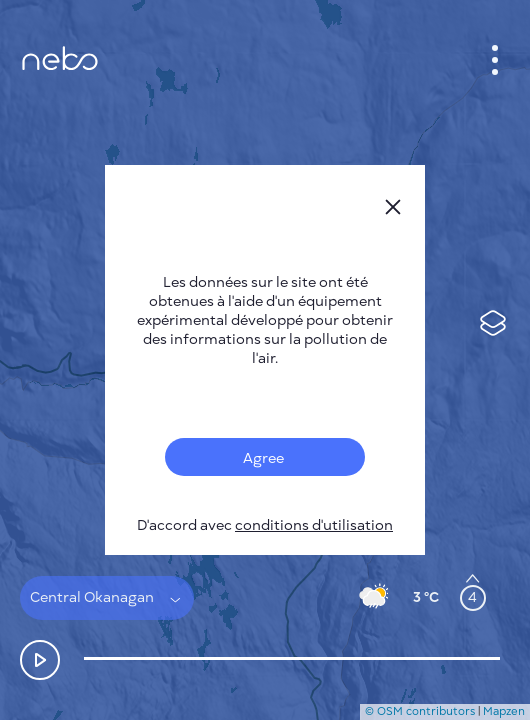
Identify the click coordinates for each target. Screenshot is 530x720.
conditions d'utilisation (314, 525)
